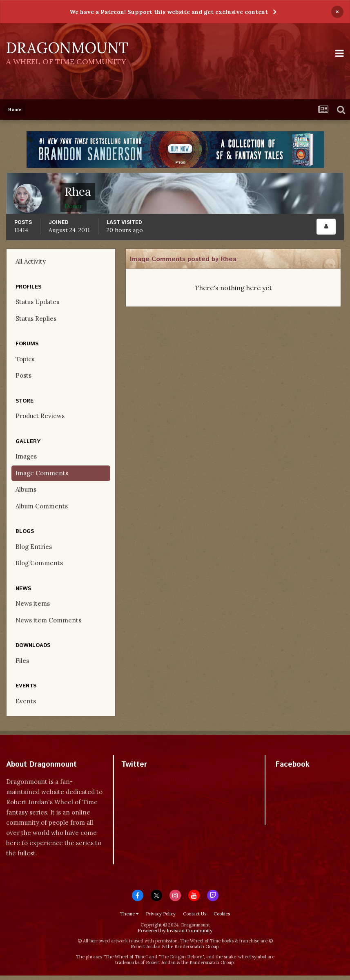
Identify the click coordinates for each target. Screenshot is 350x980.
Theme (129, 914)
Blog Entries (34, 547)
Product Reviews (40, 416)
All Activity (31, 261)
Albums (26, 489)
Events (26, 701)
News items (33, 603)
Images (26, 456)
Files (22, 661)
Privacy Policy (161, 914)
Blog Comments (39, 563)
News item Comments (48, 620)
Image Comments (42, 473)
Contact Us (195, 914)
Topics (25, 359)
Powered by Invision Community (175, 930)
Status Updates (37, 302)
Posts (23, 375)
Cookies (222, 914)
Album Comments (42, 506)
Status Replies (36, 319)
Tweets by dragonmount (157, 779)
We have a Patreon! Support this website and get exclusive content (169, 12)
